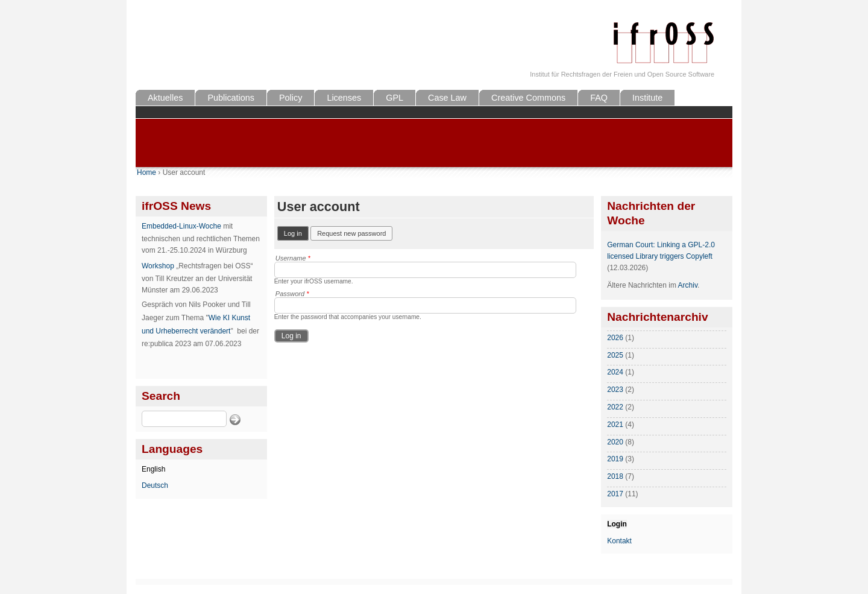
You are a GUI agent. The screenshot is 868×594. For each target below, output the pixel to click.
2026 (615, 338)
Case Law (447, 98)
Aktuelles (165, 98)
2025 (615, 355)
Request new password (351, 233)
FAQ (599, 98)
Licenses (344, 98)
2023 (615, 390)
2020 (615, 442)
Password (292, 294)
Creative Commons (528, 98)
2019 (615, 459)
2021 (615, 425)
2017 (615, 494)
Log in (296, 232)
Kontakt (619, 541)
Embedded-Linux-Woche (181, 226)
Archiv (688, 285)
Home (146, 172)
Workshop (158, 266)
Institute (647, 98)
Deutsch (155, 485)
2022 (615, 407)
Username (293, 258)
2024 (615, 372)
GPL (395, 98)
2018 (615, 476)
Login (617, 524)
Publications (231, 98)
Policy (291, 98)
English (153, 469)
